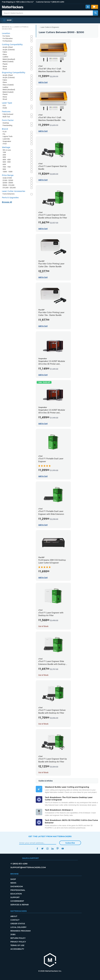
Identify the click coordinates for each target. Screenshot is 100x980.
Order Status (18, 924)
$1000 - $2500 (8, 180)
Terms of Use (17, 945)
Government (17, 901)
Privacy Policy (18, 942)
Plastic (5, 64)
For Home (6, 36)
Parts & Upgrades (10, 198)
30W (4, 157)
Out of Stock (43, 626)
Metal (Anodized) (9, 59)
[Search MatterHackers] (95, 13)
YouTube (63, 849)
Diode (5, 108)
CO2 (4, 106)
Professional (18, 890)
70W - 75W (7, 167)
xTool (5, 144)
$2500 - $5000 (8, 183)
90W (4, 169)
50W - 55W (7, 162)
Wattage (6, 147)
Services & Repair (20, 905)
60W (4, 164)
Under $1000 (7, 178)
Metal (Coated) (8, 62)
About (14, 916)
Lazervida (6, 139)
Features (6, 112)
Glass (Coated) (8, 85)
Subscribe (70, 843)
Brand (5, 129)
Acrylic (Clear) (8, 47)
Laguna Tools (8, 136)
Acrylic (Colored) (9, 50)
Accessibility (17, 949)
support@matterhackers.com (28, 867)
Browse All (7, 202)
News (13, 883)
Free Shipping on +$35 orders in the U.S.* (18, 2)
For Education (8, 38)
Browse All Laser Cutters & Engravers (15, 28)
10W (4, 152)
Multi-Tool (6, 117)
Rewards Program (20, 931)
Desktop (6, 123)
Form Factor (8, 120)
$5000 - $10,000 (8, 185)
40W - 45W (7, 160)
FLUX (5, 132)
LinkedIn (53, 849)
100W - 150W (8, 172)
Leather (5, 57)
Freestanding (7, 125)
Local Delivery (18, 927)
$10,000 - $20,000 (9, 188)
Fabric (5, 52)
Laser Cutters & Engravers (50, 27)
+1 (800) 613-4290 (57, 2)
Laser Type (7, 103)
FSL (4, 134)
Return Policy (18, 938)
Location (6, 33)
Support (15, 897)
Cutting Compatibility (12, 44)
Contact (15, 920)
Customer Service (43, 2)
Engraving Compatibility (14, 73)
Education (16, 894)
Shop (13, 879)
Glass (5, 54)
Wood (5, 69)
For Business (7, 41)
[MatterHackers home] (50, 960)
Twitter (42, 849)
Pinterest (58, 849)
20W (4, 155)
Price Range (8, 175)
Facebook (37, 849)
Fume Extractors (9, 194)
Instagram (48, 849)
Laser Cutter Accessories (14, 191)
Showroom (17, 886)
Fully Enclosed (8, 114)
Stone (5, 66)
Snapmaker (7, 141)
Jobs (13, 934)
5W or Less (7, 150)
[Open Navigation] (7, 20)
